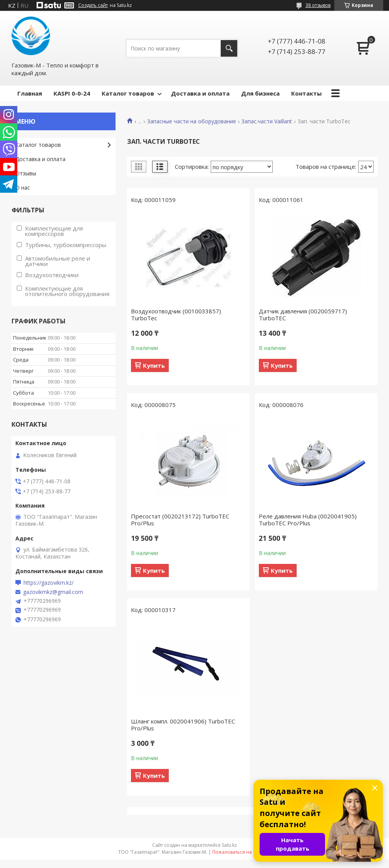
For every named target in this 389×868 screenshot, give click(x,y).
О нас (23, 188)
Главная (30, 93)
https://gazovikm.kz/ (49, 583)
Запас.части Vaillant (267, 121)
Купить (154, 365)
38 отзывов (318, 5)
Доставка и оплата (200, 93)
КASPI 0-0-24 (72, 93)
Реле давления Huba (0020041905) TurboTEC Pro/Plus (308, 520)
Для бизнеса (260, 93)
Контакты (306, 93)
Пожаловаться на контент (242, 852)
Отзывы (26, 173)
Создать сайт (93, 5)
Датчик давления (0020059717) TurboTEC (303, 315)
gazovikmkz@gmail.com (53, 592)
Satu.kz (229, 845)
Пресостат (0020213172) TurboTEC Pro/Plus (180, 520)
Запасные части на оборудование (192, 121)
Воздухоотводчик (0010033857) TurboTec (176, 315)
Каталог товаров (128, 93)
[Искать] (229, 48)
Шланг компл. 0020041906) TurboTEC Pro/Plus (183, 725)
